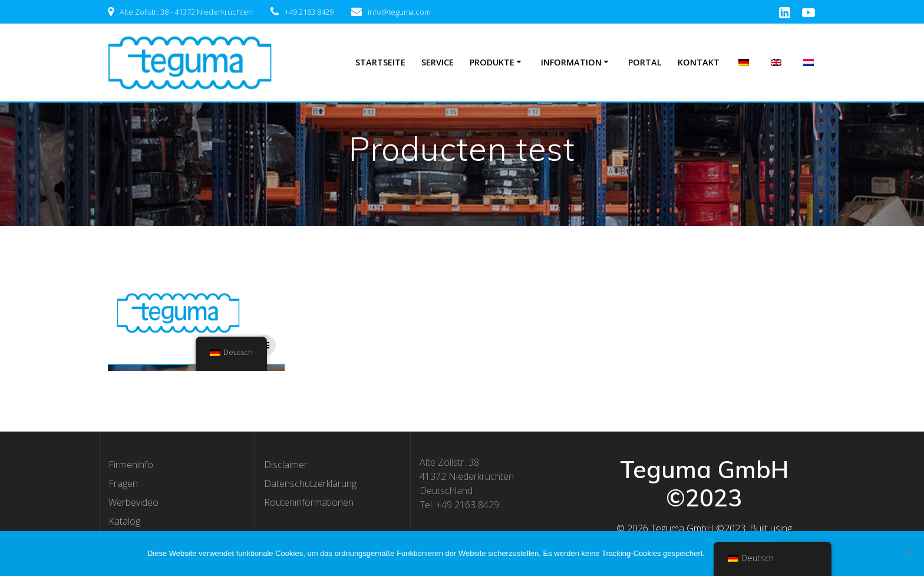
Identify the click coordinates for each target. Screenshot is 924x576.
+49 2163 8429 (309, 12)
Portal (645, 62)
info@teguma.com (399, 12)
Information (571, 62)
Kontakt (699, 62)
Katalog (124, 521)
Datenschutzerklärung (310, 483)
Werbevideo (133, 502)
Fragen (123, 483)
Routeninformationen (309, 502)
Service (438, 62)
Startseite (380, 62)
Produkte (492, 62)
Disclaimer (286, 465)
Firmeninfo (131, 465)
